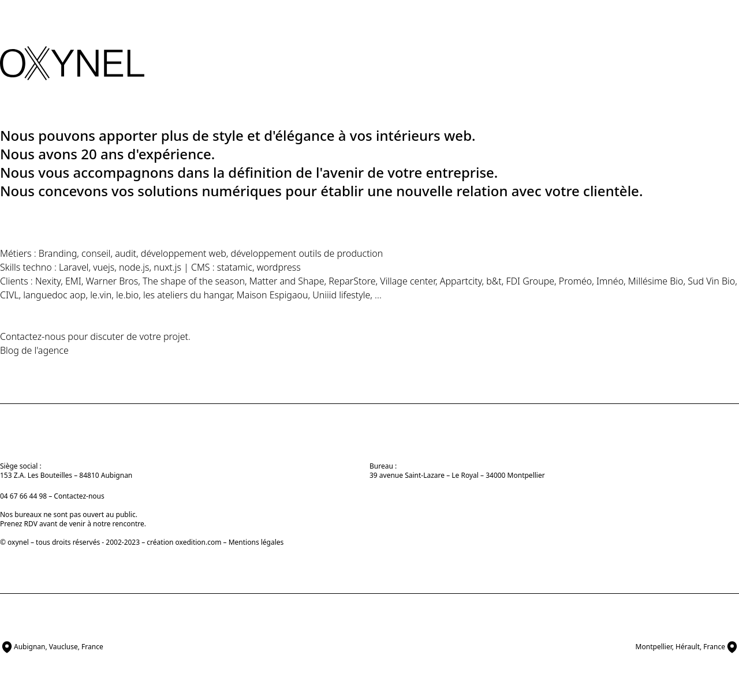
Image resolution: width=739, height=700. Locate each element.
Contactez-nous (33, 336)
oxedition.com (199, 542)
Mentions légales (256, 542)
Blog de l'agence (34, 350)
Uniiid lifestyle (341, 295)
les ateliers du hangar (188, 295)
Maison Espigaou (273, 295)
